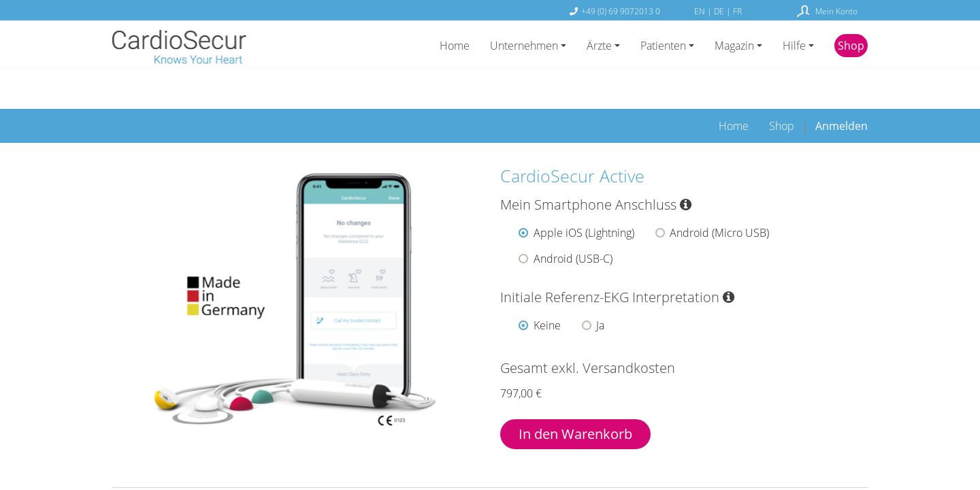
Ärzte (599, 46)
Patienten (663, 46)
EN (701, 11)
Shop (851, 46)
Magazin (734, 46)
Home (455, 46)
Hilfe (794, 46)
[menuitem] (734, 88)
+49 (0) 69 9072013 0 (621, 11)
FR (737, 11)
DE (720, 11)
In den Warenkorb (575, 396)
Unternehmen (524, 46)
